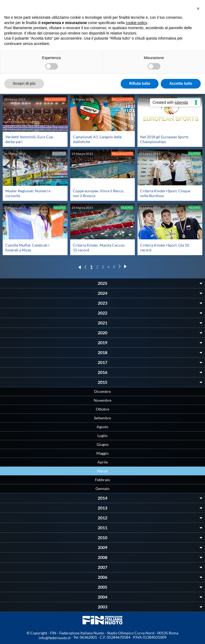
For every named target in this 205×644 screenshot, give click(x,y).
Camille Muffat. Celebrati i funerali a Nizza (27, 248)
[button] (198, 9)
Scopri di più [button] (24, 83)
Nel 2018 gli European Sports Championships (164, 139)
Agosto (102, 427)
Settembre (102, 418)
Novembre (102, 400)
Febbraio (102, 480)
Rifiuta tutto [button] (140, 83)
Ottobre (102, 409)
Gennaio (102, 488)
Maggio (102, 453)
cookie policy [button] (136, 23)
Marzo (102, 471)
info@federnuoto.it (55, 638)
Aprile (103, 462)
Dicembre (102, 391)
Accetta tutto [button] (181, 83)
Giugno (103, 444)
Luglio (102, 436)
